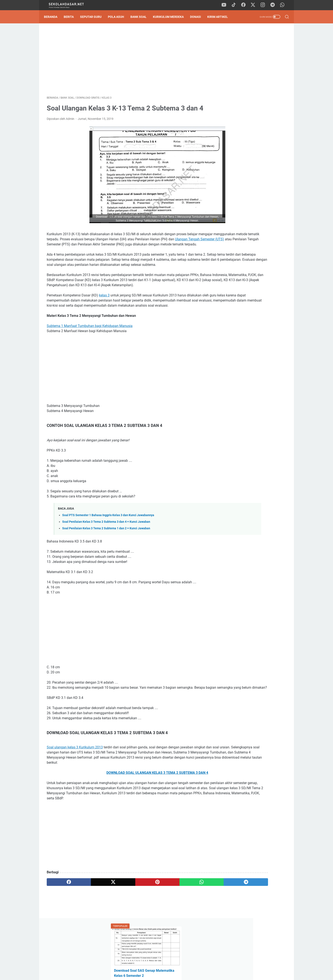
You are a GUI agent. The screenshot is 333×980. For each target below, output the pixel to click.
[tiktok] (236, 5)
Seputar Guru (94, 17)
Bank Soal (141, 17)
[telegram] (274, 5)
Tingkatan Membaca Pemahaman (252, 144)
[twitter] (255, 5)
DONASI (198, 17)
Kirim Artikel (220, 17)
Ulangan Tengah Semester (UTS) (111, 247)
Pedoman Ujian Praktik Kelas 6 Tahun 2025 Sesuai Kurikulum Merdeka (249, 114)
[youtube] (226, 5)
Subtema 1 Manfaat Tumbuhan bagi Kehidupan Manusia (90, 349)
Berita (71, 17)
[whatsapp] (283, 5)
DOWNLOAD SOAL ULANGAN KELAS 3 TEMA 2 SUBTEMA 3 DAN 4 (127, 806)
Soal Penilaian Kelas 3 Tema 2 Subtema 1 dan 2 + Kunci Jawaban (106, 551)
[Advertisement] (127, 61)
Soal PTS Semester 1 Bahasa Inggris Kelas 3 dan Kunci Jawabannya (108, 538)
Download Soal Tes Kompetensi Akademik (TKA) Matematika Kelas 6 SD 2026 (254, 94)
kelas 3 (104, 313)
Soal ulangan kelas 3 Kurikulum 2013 (75, 775)
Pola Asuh (119, 17)
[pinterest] (127, 920)
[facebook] (245, 5)
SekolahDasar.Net (173, 973)
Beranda (53, 17)
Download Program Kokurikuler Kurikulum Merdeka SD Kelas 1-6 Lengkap (252, 285)
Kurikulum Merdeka (171, 17)
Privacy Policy (166, 965)
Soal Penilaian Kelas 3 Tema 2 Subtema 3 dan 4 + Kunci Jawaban (106, 545)
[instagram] (264, 5)
